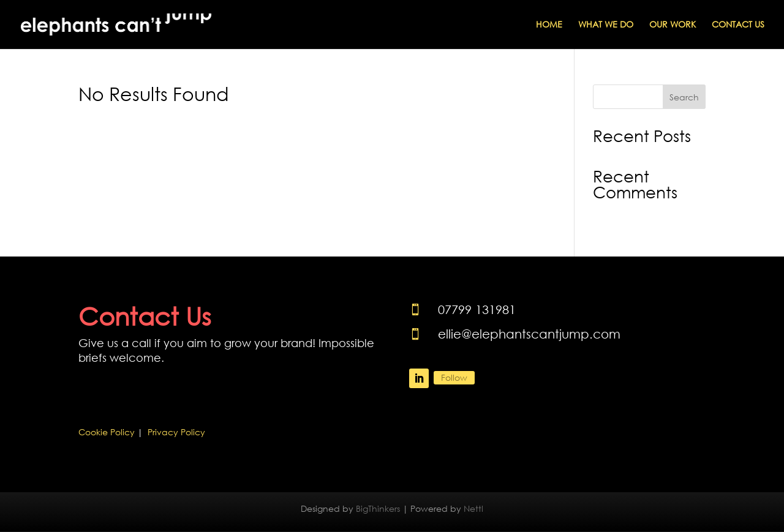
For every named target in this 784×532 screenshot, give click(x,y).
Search (684, 97)
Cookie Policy (107, 432)
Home (549, 25)
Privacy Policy (176, 432)
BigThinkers (378, 508)
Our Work (673, 25)
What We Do (606, 25)
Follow (454, 377)
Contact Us (738, 25)
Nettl (473, 508)
